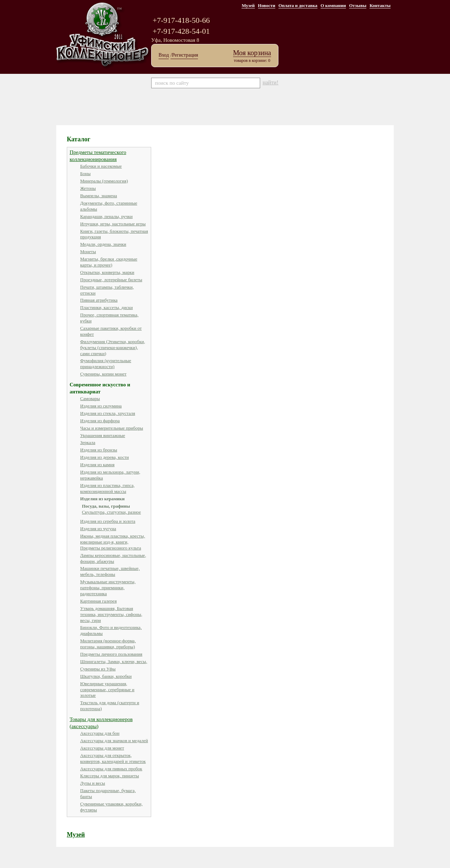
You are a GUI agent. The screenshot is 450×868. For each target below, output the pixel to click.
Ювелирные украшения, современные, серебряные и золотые (107, 690)
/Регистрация (184, 55)
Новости (267, 5)
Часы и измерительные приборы (112, 428)
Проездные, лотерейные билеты (111, 280)
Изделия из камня (97, 465)
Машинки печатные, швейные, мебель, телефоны (110, 571)
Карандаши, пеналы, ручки (106, 216)
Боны (85, 173)
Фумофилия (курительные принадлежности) (106, 364)
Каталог (79, 139)
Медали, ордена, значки (103, 244)
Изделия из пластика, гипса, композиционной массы (107, 488)
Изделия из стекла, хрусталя (108, 413)
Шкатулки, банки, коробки (106, 676)
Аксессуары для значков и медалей (114, 741)
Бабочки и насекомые (101, 166)
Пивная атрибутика (99, 300)
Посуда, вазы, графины (106, 506)
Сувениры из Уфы (98, 669)
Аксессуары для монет (102, 748)
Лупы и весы (93, 783)
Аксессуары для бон (100, 733)
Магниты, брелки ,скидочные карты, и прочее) (109, 262)
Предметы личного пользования (111, 654)
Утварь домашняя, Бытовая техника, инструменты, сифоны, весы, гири (111, 614)
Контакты (380, 5)
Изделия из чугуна (98, 529)
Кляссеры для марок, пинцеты (110, 776)
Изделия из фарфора (100, 421)
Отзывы (358, 5)
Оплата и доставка (298, 5)
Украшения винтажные (103, 435)
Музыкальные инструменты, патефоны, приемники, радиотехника (108, 588)
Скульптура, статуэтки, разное (111, 512)
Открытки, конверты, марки (107, 272)
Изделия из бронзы (99, 450)
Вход (164, 55)
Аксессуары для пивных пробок (111, 769)
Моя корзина (252, 53)
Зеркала (88, 442)
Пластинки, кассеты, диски (107, 307)
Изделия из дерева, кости (104, 457)
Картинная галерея (98, 601)
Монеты (88, 252)
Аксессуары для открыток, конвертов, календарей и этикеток (113, 758)
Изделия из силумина (101, 406)
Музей (248, 5)
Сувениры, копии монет (103, 374)
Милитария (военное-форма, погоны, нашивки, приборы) (108, 644)
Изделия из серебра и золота (108, 521)
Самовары (90, 398)
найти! (271, 82)
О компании (333, 5)
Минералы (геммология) (104, 181)
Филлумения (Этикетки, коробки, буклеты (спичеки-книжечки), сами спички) (113, 348)
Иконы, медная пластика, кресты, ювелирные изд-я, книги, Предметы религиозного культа (113, 542)
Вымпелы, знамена (99, 196)
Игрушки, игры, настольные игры (113, 224)
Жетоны (88, 188)
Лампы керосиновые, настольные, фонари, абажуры (113, 558)
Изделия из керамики (102, 499)
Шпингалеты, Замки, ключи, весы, (114, 661)
